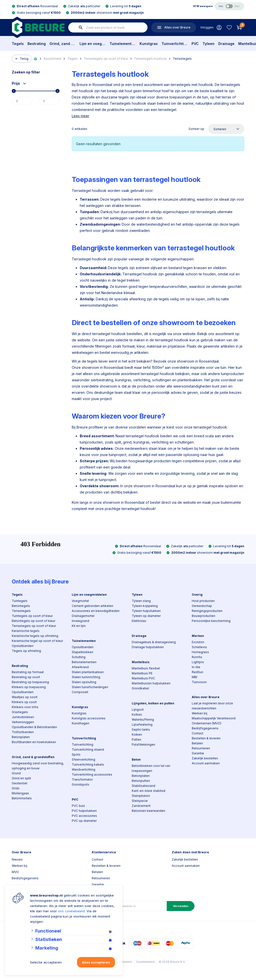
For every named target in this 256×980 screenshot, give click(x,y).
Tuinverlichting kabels (88, 764)
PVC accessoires (84, 816)
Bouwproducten (203, 616)
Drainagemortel (83, 616)
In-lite (196, 667)
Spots (76, 754)
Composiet (80, 692)
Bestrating (37, 44)
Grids (16, 788)
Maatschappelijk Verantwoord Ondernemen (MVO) (214, 721)
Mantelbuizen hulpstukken (151, 683)
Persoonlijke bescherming (211, 621)
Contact (197, 733)
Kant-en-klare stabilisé (149, 791)
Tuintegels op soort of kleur (32, 616)
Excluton (198, 642)
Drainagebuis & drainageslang (154, 642)
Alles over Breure (206, 697)
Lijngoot (138, 710)
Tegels (18, 44)
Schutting (79, 657)
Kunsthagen (80, 723)
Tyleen (208, 44)
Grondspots (80, 784)
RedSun (197, 672)
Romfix (197, 657)
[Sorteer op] (226, 129)
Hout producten (203, 601)
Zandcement (141, 806)
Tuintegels (20, 601)
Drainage (226, 44)
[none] (81, 27)
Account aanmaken (206, 763)
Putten (136, 739)
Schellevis (199, 647)
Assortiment (52, 59)
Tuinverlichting (175, 44)
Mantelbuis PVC (143, 678)
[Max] (49, 101)
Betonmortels (22, 798)
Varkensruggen (23, 722)
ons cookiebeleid (71, 911)
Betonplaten (21, 737)
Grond (16, 773)
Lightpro (198, 662)
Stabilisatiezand (143, 786)
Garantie (198, 753)
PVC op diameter (84, 821)
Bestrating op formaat (28, 672)
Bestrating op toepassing (30, 682)
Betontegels (21, 606)
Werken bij (199, 713)
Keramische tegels (26, 631)
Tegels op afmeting (26, 651)
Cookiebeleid (145, 962)
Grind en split (21, 778)
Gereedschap (202, 606)
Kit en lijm (79, 626)
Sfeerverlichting (83, 759)
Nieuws (17, 859)
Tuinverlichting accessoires (92, 774)
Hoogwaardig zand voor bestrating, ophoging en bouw (38, 766)
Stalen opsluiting (84, 682)
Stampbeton (141, 796)
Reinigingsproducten (207, 611)
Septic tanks (141, 730)
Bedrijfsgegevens (205, 728)
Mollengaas (20, 793)
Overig (197, 595)
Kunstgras (149, 44)
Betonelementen (84, 662)
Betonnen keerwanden (148, 811)
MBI (194, 677)
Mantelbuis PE (142, 673)
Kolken (137, 715)
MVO (15, 872)
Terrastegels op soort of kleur (106, 59)
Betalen (197, 743)
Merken (198, 636)
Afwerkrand (80, 667)
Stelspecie (140, 801)
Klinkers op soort (24, 702)
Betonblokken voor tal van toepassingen (151, 768)
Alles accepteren (96, 962)
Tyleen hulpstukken (146, 611)
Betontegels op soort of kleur (33, 621)
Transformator (82, 779)
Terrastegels (182, 59)
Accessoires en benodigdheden (96, 611)
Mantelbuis (141, 662)
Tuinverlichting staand (88, 749)
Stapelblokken (82, 652)
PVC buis (78, 806)
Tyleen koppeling (145, 606)
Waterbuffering (143, 720)
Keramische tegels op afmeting (35, 636)
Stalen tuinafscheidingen (90, 687)
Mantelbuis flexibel (146, 668)
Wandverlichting (83, 769)
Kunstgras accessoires (89, 718)
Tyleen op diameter (146, 616)
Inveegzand (80, 621)
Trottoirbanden (23, 732)
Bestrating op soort (26, 677)
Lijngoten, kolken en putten (153, 703)
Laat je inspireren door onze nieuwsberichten (212, 706)
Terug (22, 59)
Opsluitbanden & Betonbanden (34, 727)
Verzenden (181, 906)
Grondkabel (140, 688)
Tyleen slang (141, 601)
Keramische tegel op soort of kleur (37, 641)
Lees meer (80, 116)
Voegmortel (80, 601)
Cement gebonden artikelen (92, 606)
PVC (195, 44)
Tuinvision (199, 682)
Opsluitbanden (23, 646)
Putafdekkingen (143, 744)
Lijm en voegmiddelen (93, 44)
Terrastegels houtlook (150, 59)
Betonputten (141, 781)
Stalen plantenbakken (88, 672)
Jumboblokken (23, 717)
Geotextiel (19, 783)
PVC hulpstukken (84, 811)
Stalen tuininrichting (86, 677)
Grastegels (20, 712)
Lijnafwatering (142, 725)
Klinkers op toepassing (29, 687)
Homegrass (200, 652)
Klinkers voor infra (25, 707)
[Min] (22, 101)
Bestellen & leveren (206, 738)
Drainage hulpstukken (148, 647)
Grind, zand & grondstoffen (63, 44)
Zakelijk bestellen (205, 758)
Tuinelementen (123, 44)
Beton (136, 759)
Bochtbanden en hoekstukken (34, 742)
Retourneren (201, 748)
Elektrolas (139, 621)
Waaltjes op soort (25, 697)
